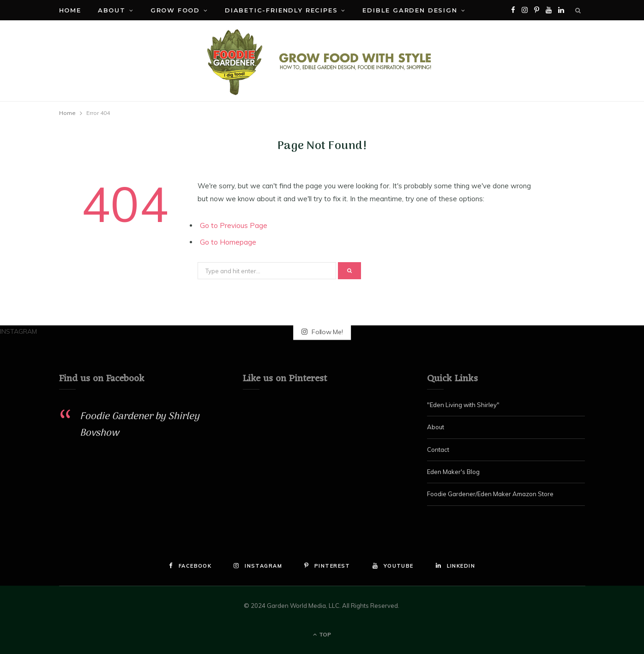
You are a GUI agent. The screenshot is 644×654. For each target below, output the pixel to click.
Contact (438, 450)
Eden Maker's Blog (453, 472)
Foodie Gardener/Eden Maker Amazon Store (490, 494)
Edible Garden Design (410, 10)
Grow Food (175, 10)
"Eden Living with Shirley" (463, 405)
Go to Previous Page (234, 225)
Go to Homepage (228, 242)
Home (70, 10)
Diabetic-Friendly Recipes (281, 10)
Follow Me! (322, 331)
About (112, 10)
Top (322, 634)
